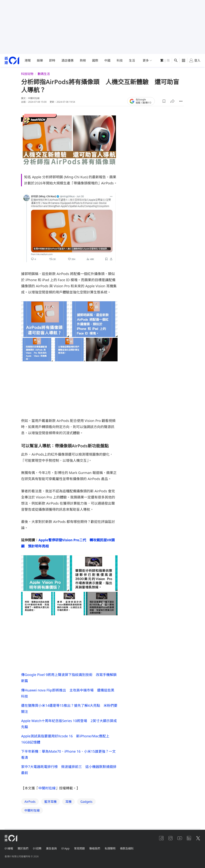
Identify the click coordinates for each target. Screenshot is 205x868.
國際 (95, 60)
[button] (164, 101)
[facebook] (161, 838)
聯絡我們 (95, 848)
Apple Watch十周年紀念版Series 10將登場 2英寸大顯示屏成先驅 (69, 724)
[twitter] (198, 838)
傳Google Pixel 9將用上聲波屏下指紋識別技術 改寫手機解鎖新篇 (69, 678)
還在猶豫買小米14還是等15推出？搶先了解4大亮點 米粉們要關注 (69, 708)
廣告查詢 (51, 848)
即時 (52, 60)
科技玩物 (27, 74)
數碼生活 (44, 74)
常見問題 (79, 848)
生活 (132, 60)
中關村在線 (47, 788)
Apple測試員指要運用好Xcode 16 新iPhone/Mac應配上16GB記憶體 (65, 739)
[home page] (12, 61)
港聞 (28, 60)
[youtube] (180, 838)
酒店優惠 (68, 60)
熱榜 (83, 60)
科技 (120, 60)
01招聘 (37, 848)
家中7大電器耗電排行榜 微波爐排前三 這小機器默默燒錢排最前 (69, 770)
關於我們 (23, 848)
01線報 (9, 848)
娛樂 (40, 60)
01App (65, 848)
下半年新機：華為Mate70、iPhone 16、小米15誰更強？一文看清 (68, 754)
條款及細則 (127, 848)
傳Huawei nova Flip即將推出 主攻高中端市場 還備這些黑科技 (68, 693)
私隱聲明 (110, 848)
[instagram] (170, 838)
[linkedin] (189, 838)
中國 (107, 60)
